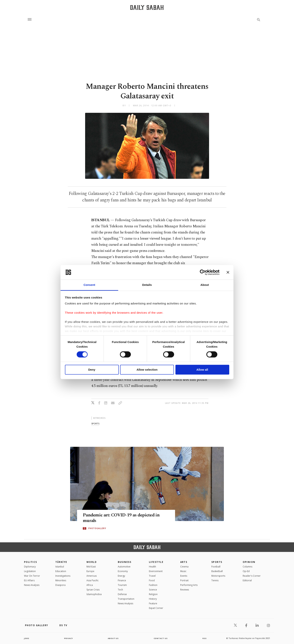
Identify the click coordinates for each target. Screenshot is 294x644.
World (92, 562)
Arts (184, 562)
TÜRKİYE (61, 562)
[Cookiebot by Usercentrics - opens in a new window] (203, 272)
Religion (153, 594)
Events (184, 576)
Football (216, 567)
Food (152, 580)
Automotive (124, 567)
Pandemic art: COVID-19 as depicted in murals (124, 518)
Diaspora (60, 585)
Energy (121, 576)
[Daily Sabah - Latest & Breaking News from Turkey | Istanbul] (147, 7)
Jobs (27, 638)
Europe (90, 571)
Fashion (153, 585)
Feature (153, 603)
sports (95, 423)
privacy (69, 638)
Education (61, 571)
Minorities (61, 580)
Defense (122, 594)
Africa (90, 585)
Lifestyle (156, 562)
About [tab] (205, 285)
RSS (204, 638)
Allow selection (147, 370)
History (153, 599)
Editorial (247, 580)
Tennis (215, 580)
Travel (152, 576)
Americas (92, 576)
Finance (122, 580)
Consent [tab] (89, 285)
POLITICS (31, 562)
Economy (123, 571)
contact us (161, 638)
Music (183, 571)
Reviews (185, 590)
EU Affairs (29, 580)
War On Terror (32, 576)
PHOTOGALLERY (97, 529)
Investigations (63, 576)
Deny (92, 370)
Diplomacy (30, 567)
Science (153, 590)
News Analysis (32, 585)
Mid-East (91, 567)
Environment (156, 571)
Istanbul (60, 567)
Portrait (184, 580)
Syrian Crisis (93, 590)
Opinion (249, 562)
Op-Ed (246, 571)
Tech (120, 590)
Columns (247, 567)
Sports (217, 562)
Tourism (122, 585)
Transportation (126, 599)
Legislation (30, 571)
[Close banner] (228, 272)
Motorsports (218, 576)
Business (125, 562)
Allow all (202, 370)
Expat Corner (156, 608)
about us (113, 638)
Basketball (217, 571)
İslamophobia (94, 594)
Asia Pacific (93, 580)
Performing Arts (189, 585)
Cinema (184, 567)
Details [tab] (147, 285)
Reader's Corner (252, 576)
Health (152, 567)
